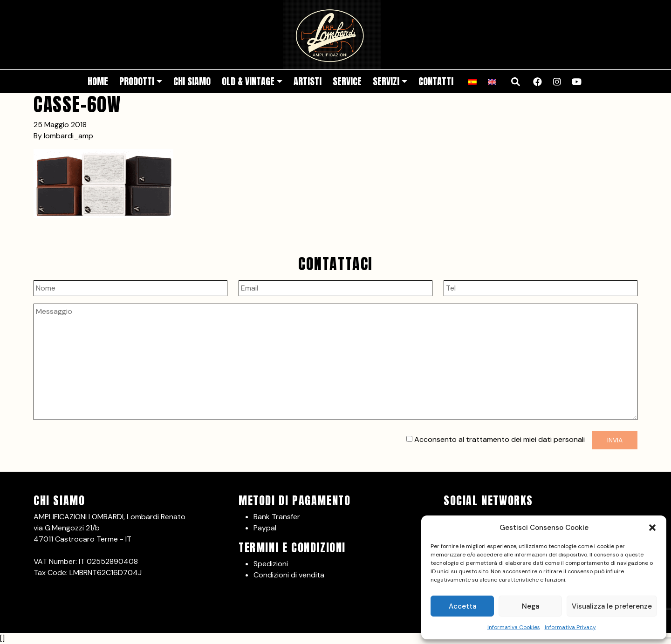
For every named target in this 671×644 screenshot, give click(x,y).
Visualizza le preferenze (612, 606)
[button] (652, 528)
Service (347, 81)
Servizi (386, 81)
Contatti (436, 81)
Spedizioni (271, 564)
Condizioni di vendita (289, 575)
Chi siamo (192, 81)
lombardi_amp (68, 136)
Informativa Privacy (570, 627)
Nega (531, 606)
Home (98, 81)
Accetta (462, 606)
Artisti (308, 81)
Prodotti (137, 81)
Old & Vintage (248, 81)
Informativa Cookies (514, 627)
